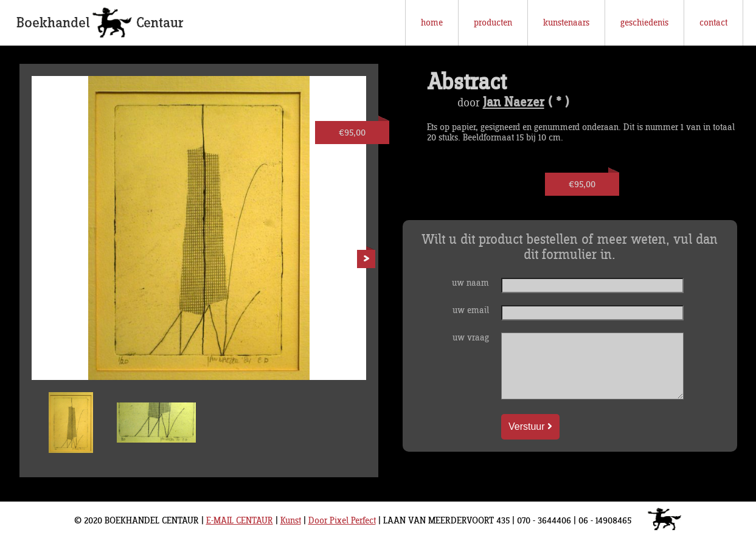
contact (713, 23)
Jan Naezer (514, 103)
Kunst (291, 521)
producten (493, 23)
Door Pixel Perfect (342, 521)
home (432, 23)
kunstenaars (566, 23)
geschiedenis (644, 23)
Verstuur (530, 426)
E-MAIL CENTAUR (240, 521)
